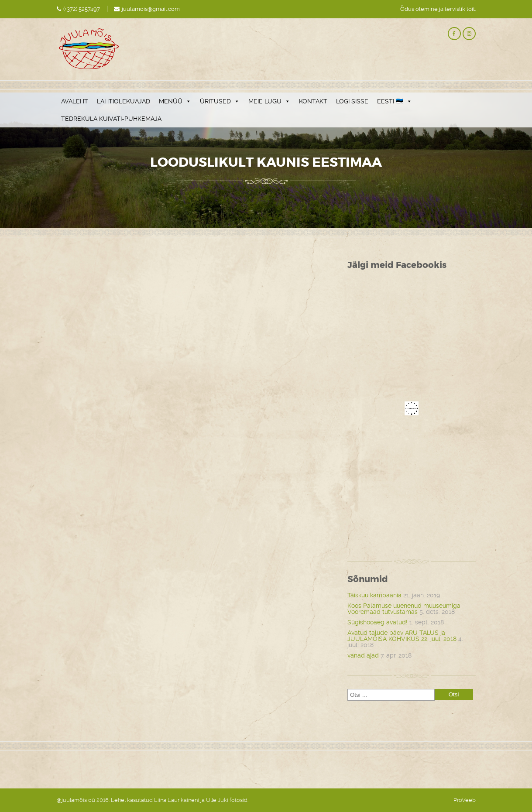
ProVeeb (465, 800)
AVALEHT (75, 101)
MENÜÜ (175, 101)
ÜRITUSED (220, 101)
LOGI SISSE (352, 101)
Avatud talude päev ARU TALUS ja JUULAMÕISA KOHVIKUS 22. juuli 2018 (402, 636)
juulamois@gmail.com (151, 9)
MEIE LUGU (269, 101)
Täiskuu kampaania (374, 595)
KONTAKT (313, 101)
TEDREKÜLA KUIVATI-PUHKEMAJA (111, 119)
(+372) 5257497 (82, 9)
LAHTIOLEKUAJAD (124, 101)
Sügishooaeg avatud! (378, 622)
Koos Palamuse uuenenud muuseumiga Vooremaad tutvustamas (404, 609)
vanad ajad (363, 655)
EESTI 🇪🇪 (395, 101)
